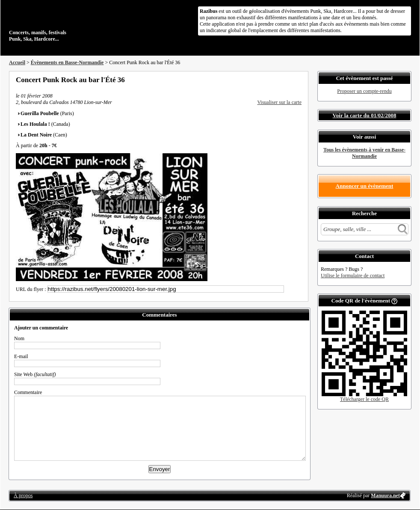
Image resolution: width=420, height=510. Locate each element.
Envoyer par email (287, 80)
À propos (23, 495)
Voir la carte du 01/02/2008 (365, 115)
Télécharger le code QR (364, 399)
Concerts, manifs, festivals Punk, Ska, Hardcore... (64, 23)
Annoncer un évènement (365, 186)
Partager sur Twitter (275, 80)
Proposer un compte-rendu (364, 91)
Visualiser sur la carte (279, 102)
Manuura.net (385, 495)
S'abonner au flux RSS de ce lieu (299, 80)
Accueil (17, 62)
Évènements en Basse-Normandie (67, 62)
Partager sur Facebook (264, 80)
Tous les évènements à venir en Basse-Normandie (364, 153)
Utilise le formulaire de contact (353, 276)
